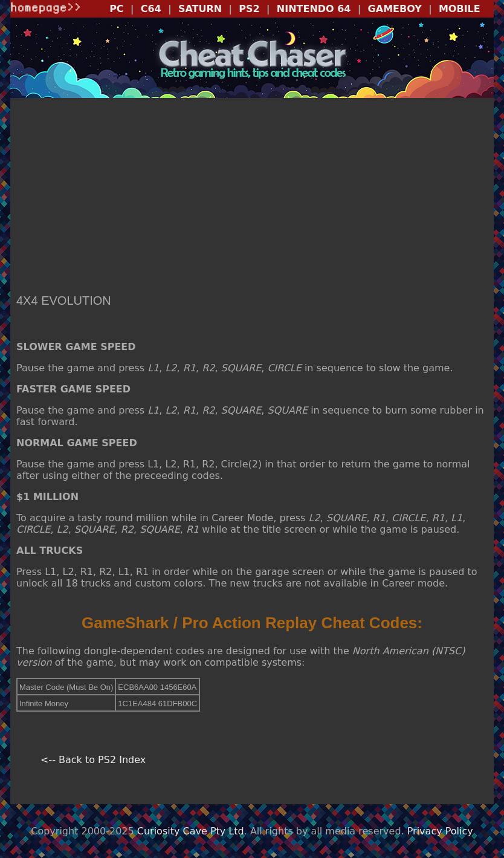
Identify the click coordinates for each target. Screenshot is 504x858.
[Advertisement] (252, 197)
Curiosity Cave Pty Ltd (191, 831)
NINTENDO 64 (314, 9)
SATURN (200, 9)
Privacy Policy (440, 831)
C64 (151, 9)
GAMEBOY (395, 9)
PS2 (249, 9)
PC (116, 9)
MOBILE (460, 9)
